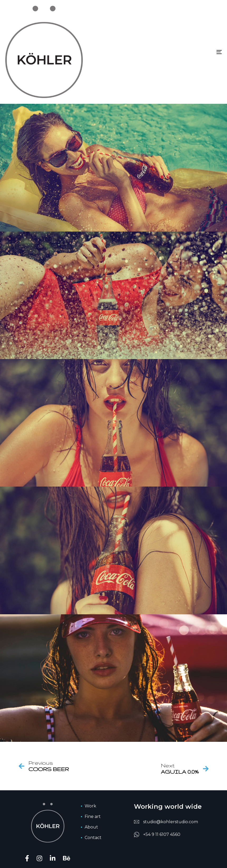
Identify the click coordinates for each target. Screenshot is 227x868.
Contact (93, 838)
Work (90, 806)
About (91, 827)
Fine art (93, 816)
